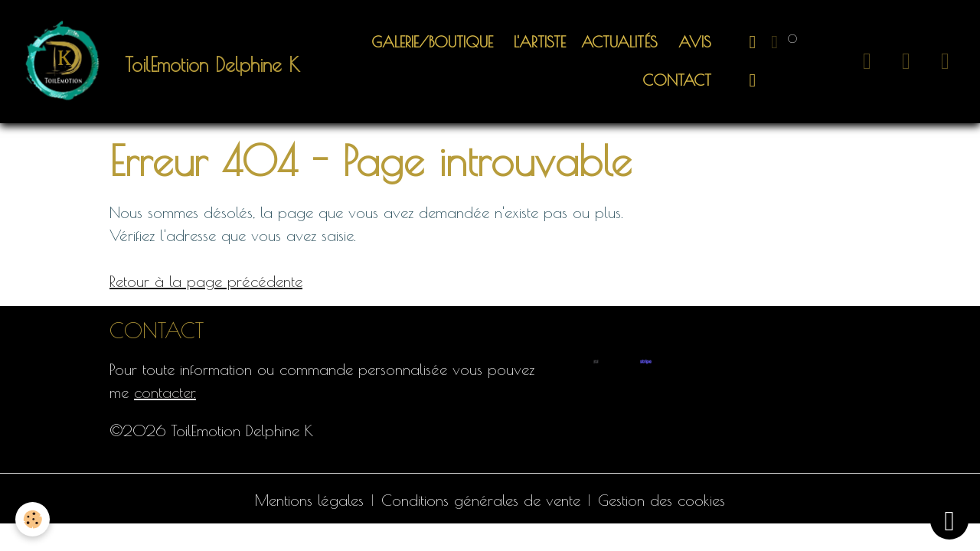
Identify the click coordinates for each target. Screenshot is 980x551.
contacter (164, 392)
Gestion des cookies (661, 500)
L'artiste (537, 42)
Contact (674, 80)
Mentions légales (309, 500)
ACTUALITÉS (619, 42)
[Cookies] (33, 519)
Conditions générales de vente (481, 500)
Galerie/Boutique (432, 42)
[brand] (154, 61)
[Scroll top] (949, 520)
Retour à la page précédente (206, 281)
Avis (692, 42)
